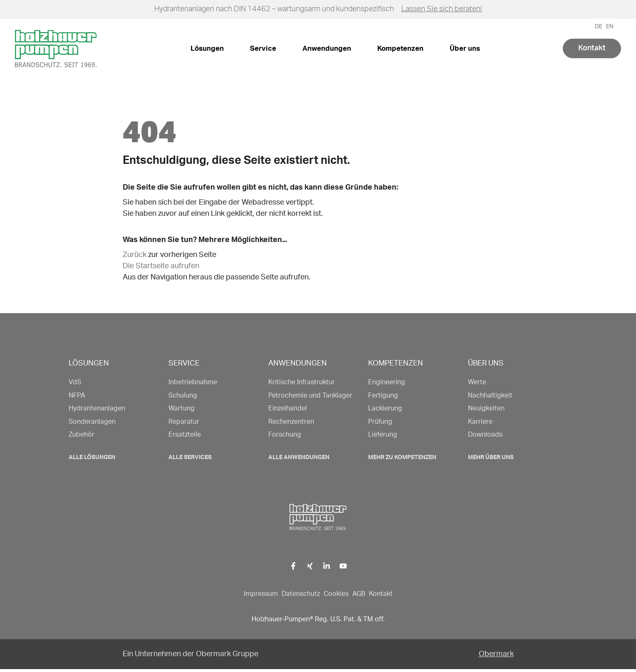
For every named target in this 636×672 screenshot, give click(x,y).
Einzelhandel (288, 408)
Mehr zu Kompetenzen (402, 457)
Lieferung (383, 435)
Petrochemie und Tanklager (310, 395)
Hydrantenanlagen (97, 408)
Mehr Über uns (491, 457)
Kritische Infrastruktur (302, 382)
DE (599, 27)
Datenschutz (301, 594)
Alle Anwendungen (299, 457)
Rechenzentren (291, 422)
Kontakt (592, 48)
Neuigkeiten (486, 408)
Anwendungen (327, 48)
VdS (75, 382)
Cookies (336, 594)
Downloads (485, 435)
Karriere (480, 422)
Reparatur (184, 422)
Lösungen (207, 48)
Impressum (261, 594)
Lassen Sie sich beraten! (442, 9)
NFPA (77, 395)
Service (263, 48)
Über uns (465, 48)
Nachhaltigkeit (490, 395)
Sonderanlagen (92, 422)
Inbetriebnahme (193, 382)
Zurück (135, 255)
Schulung (183, 395)
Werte (477, 382)
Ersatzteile (185, 435)
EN (610, 27)
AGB (359, 594)
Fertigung (383, 395)
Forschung (285, 435)
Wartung (182, 408)
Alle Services (190, 457)
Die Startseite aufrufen (161, 266)
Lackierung (385, 408)
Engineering (387, 382)
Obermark (496, 654)
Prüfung (380, 422)
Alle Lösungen (92, 457)
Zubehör (82, 435)
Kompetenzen (400, 48)
